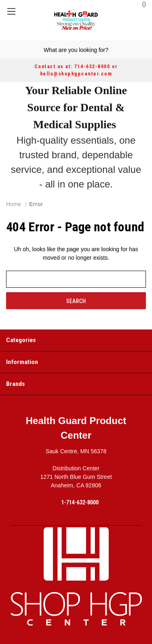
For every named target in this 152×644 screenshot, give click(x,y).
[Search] (8, 50)
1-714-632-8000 (80, 502)
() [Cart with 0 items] (140, 4)
